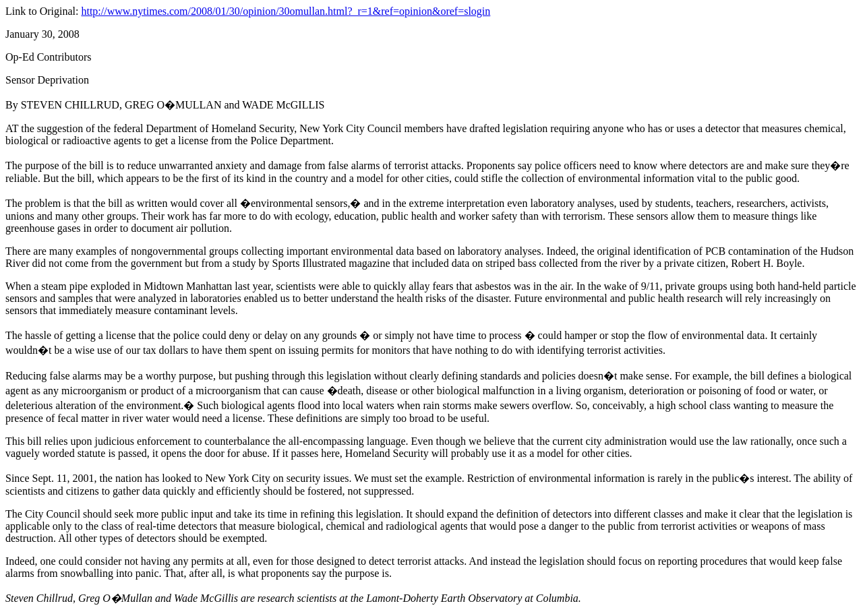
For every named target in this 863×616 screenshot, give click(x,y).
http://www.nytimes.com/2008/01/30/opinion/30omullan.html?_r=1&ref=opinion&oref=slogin (286, 11)
